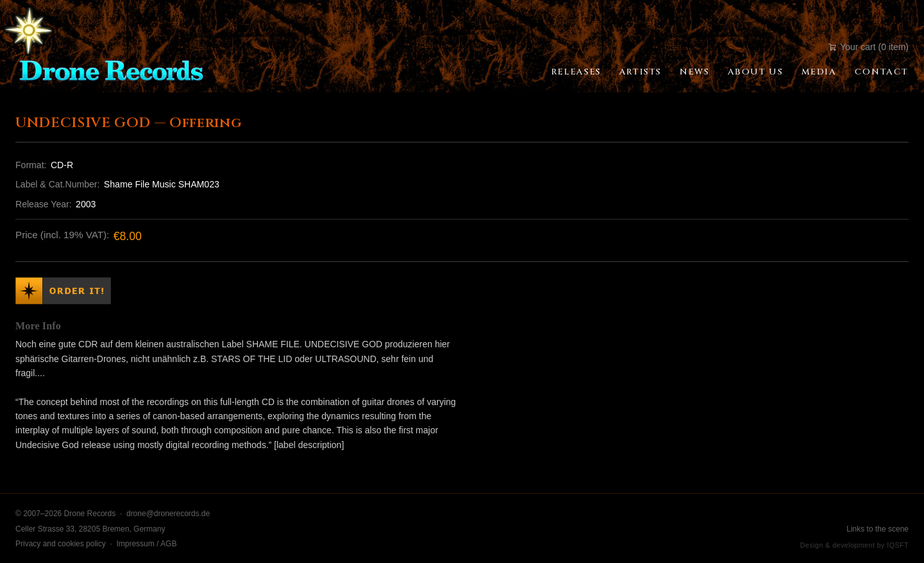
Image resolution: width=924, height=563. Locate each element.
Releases (576, 72)
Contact (882, 72)
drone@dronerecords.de (168, 514)
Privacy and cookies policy (61, 544)
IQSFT (898, 545)
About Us (756, 72)
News (694, 72)
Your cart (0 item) (868, 47)
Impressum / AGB (146, 544)
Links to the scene (877, 529)
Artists (640, 72)
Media (819, 72)
